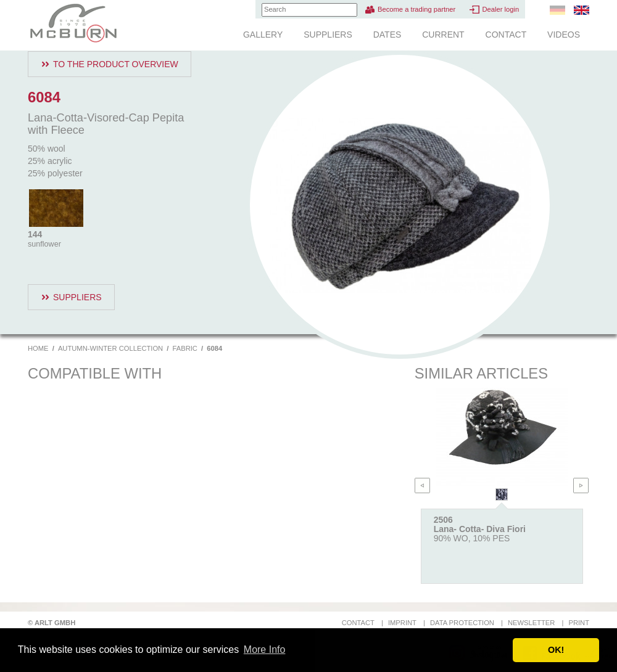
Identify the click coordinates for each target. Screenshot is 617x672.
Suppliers (328, 35)
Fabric (185, 348)
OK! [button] (556, 650)
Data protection (462, 623)
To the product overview (116, 64)
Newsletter (531, 623)
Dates (387, 35)
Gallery (263, 35)
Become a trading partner (416, 9)
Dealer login (500, 9)
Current (443, 35)
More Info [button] (265, 649)
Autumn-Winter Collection (110, 348)
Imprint (402, 623)
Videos (564, 35)
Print (579, 623)
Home (38, 348)
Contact (506, 35)
